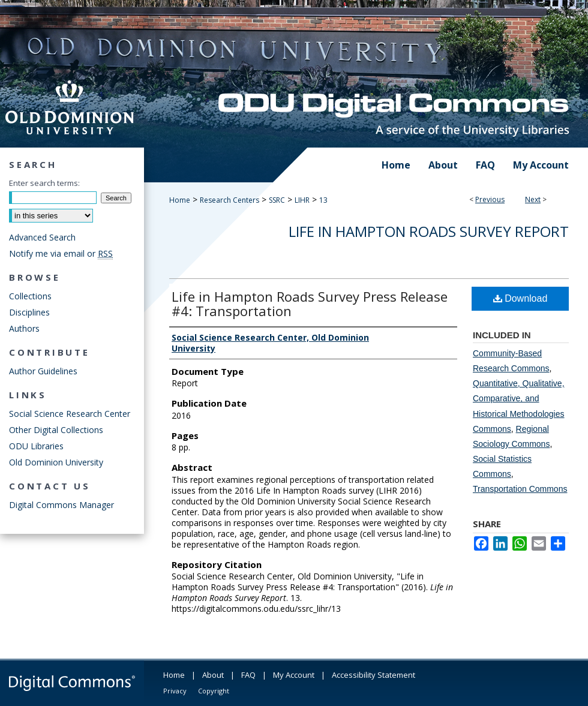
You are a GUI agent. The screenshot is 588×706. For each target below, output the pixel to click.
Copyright (214, 691)
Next (533, 199)
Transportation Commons (520, 489)
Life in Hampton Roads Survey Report (429, 231)
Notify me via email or (61, 253)
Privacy (175, 691)
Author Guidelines (43, 371)
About (213, 675)
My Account (294, 675)
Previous (490, 199)
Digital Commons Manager (61, 505)
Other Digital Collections (56, 430)
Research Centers (229, 200)
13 (323, 200)
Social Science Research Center (70, 414)
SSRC (277, 200)
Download (520, 298)
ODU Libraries (36, 446)
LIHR (302, 200)
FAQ (248, 675)
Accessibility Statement (373, 675)
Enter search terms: (44, 183)
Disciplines (29, 312)
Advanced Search (42, 237)
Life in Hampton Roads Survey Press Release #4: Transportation (310, 304)
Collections (30, 296)
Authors (24, 328)
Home (180, 200)
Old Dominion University (56, 462)
